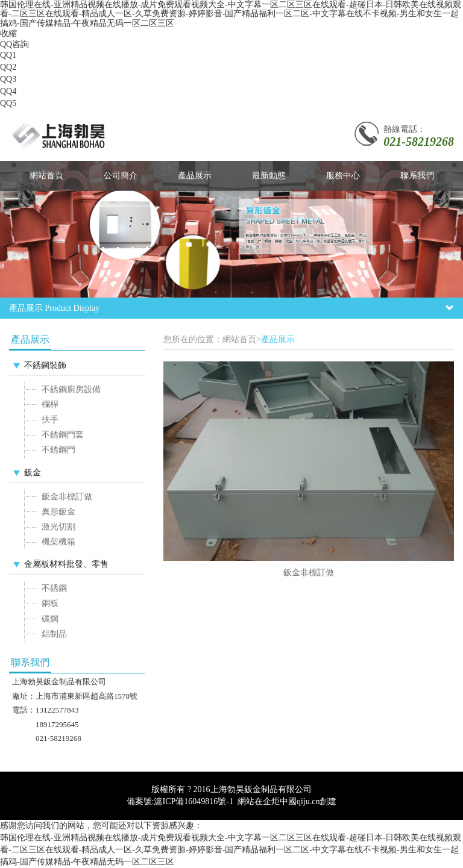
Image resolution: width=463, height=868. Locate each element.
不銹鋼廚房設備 (71, 389)
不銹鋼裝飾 (45, 365)
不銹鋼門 (58, 450)
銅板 (50, 603)
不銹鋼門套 (63, 435)
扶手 (50, 420)
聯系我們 (417, 176)
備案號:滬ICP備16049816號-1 (180, 801)
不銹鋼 (54, 588)
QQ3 (8, 79)
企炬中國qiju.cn (291, 801)
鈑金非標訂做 (67, 497)
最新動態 (269, 176)
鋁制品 (54, 634)
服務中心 (343, 176)
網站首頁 (46, 176)
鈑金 (33, 473)
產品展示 (195, 176)
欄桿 (50, 404)
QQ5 (8, 103)
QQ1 (8, 55)
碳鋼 (50, 619)
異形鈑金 (58, 512)
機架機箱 (58, 542)
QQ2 (8, 67)
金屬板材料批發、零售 (66, 564)
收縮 (8, 33)
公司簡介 (121, 176)
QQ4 (8, 91)
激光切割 (58, 527)
